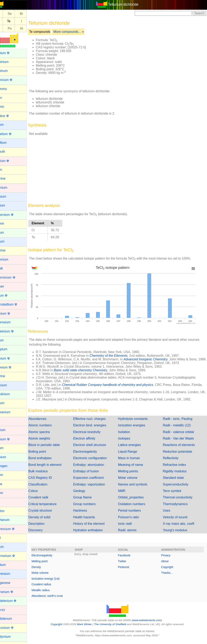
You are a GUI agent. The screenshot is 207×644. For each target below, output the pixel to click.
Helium (8, 448)
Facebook (129, 559)
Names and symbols (137, 488)
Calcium (9, 205)
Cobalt (7, 268)
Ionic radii (130, 527)
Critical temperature (52, 508)
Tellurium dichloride (128, 4)
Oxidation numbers (136, 508)
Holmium (9, 457)
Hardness (87, 514)
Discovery (45, 534)
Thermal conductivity (180, 501)
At (31, 28)
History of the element (96, 527)
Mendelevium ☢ (14, 601)
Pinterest (128, 571)
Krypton (8, 511)
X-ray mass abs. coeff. (181, 527)
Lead (6, 538)
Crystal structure (50, 514)
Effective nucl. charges (97, 422)
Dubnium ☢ (11, 313)
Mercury (9, 610)
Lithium (8, 547)
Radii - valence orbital (181, 436)
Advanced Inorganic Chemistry (155, 359)
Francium (10, 385)
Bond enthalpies (49, 462)
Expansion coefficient (96, 481)
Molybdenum (12, 619)
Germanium (11, 412)
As (7, 14)
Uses (169, 514)
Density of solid (49, 521)
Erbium (8, 340)
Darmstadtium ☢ (15, 304)
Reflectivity (173, 462)
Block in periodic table (54, 449)
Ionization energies (136, 429)
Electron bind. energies (97, 429)
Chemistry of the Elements (118, 356)
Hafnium (9, 430)
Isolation (129, 436)
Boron (7, 170)
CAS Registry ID (50, 481)
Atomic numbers (50, 429)
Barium (8, 125)
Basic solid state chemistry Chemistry (90, 374)
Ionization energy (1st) (55, 582)
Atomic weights (49, 442)
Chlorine (9, 250)
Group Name (90, 501)
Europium (10, 349)
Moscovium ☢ (13, 628)
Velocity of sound (177, 521)
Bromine (9, 178)
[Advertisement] (152, 60)
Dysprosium (11, 322)
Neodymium (11, 637)
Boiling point (47, 455)
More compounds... (77, 32)
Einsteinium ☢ (13, 331)
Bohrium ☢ (11, 161)
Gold (6, 421)
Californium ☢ (13, 215)
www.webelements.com (152, 624)
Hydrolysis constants (138, 422)
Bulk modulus (48, 475)
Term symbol (174, 494)
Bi (7, 28)
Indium (8, 475)
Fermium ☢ (11, 358)
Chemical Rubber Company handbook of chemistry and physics (117, 388)
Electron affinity (91, 442)
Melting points (133, 475)
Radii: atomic (132, 534)
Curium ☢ (10, 295)
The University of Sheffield (115, 628)
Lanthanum (11, 520)
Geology (86, 494)
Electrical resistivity (94, 436)
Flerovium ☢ (12, 367)
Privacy (168, 559)
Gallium (8, 403)
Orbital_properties (136, 501)
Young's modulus (177, 534)
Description (46, 527)
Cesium (8, 241)
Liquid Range (132, 455)
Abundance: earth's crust (57, 599)
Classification (47, 488)
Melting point (49, 565)
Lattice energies (134, 449)
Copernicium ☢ (14, 277)
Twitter (127, 565)
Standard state (176, 481)
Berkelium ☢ (12, 134)
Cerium (8, 233)
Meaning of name (135, 468)
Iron (6, 502)
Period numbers (134, 514)
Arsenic (8, 107)
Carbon (8, 223)
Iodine (7, 484)
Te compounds (49, 32)
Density (46, 571)
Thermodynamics (178, 508)
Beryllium (10, 143)
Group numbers (91, 508)
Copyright (170, 571)
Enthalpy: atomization (96, 468)
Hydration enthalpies (95, 534)
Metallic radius (50, 594)
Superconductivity (178, 488)
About (167, 565)
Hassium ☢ (11, 439)
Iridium (8, 493)
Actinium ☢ (11, 53)
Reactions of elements (181, 449)
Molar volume (132, 481)
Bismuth (9, 152)
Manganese (11, 583)
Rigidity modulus (177, 475)
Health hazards (91, 521)
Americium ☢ (12, 80)
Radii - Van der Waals (181, 442)
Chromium (10, 259)
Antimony (10, 89)
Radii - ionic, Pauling (180, 422)
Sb (7, 21)
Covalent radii (48, 501)
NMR (126, 494)
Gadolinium (11, 394)
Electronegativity (92, 455)
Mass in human (134, 462)
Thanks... (169, 576)
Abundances (47, 422)
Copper (8, 286)
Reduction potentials (180, 455)
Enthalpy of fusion (93, 475)
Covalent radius (51, 588)
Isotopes (129, 442)
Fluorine (9, 376)
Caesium (9, 196)
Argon (7, 98)
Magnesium (11, 574)
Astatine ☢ (11, 116)
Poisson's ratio (133, 521)
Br (31, 14)
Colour (43, 494)
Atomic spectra (49, 436)
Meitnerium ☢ (13, 592)
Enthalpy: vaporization (96, 488)
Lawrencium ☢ (13, 529)
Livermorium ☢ (14, 556)
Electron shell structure (97, 449)
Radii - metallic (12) (179, 429)
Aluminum (10, 71)
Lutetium (9, 565)
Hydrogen (10, 466)
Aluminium (10, 62)
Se (19, 14)
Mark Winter (89, 628)
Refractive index (177, 468)
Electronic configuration (97, 462)
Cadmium (10, 188)
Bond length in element (54, 468)
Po (19, 28)
